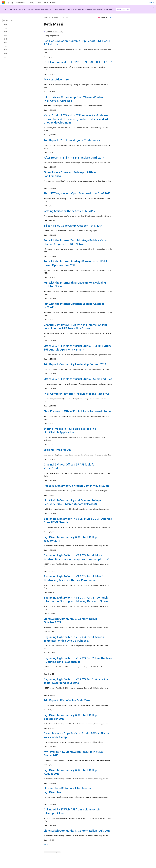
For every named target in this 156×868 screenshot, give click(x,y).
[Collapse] (29, 16)
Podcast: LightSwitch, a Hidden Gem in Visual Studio (77, 485)
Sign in (152, 3)
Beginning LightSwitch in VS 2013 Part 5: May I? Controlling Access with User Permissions (74, 578)
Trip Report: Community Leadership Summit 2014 (75, 364)
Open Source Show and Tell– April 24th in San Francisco (70, 174)
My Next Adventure (56, 79)
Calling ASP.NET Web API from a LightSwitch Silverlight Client (72, 811)
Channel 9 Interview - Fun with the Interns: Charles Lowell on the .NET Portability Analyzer (76, 326)
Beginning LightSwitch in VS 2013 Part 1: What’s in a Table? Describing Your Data (76, 681)
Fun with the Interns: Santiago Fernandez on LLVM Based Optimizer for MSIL (75, 263)
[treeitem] (16, 25)
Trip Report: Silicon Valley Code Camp (68, 700)
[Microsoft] (4, 3)
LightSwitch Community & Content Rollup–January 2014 (71, 539)
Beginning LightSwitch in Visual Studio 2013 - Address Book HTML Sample (78, 520)
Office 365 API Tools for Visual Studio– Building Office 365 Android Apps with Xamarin (78, 347)
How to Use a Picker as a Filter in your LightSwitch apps (67, 790)
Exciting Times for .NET (58, 450)
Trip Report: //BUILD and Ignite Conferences (72, 140)
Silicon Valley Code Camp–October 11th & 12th (73, 225)
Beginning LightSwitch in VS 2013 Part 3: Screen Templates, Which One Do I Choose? (74, 639)
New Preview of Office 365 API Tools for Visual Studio (77, 411)
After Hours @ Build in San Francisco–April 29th (74, 157)
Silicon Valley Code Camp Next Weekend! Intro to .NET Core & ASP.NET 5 (75, 99)
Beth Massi (65, 18)
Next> (46, 844)
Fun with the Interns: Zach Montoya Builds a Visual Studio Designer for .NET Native (76, 242)
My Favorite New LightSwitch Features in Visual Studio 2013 (74, 753)
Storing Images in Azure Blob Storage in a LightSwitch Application (70, 430)
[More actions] (110, 18)
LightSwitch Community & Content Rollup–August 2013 (71, 772)
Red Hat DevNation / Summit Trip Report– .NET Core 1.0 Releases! (77, 43)
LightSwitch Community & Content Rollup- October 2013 (71, 620)
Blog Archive (55, 18)
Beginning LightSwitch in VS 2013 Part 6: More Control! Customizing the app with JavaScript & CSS (77, 557)
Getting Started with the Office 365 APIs (69, 211)
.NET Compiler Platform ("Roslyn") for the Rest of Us (77, 394)
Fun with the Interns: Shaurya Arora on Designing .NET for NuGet (75, 284)
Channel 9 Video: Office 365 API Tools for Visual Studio (70, 466)
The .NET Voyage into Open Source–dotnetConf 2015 (77, 193)
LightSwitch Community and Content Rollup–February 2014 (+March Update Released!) (72, 502)
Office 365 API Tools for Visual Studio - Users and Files (78, 379)
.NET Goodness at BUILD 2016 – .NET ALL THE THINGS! (78, 62)
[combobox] (16, 20)
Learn (46, 18)
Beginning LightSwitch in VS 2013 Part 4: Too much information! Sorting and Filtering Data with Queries (77, 599)
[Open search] (147, 3)
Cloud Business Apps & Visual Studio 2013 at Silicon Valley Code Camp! (76, 735)
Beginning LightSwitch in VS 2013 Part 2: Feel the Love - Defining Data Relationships (78, 660)
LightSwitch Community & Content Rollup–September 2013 (71, 717)
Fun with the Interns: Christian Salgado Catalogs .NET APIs (74, 305)
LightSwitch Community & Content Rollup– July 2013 (77, 830)
